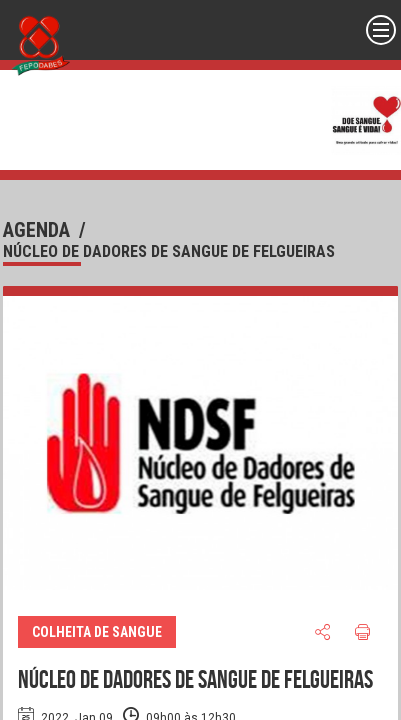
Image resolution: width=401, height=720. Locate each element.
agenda (36, 230)
